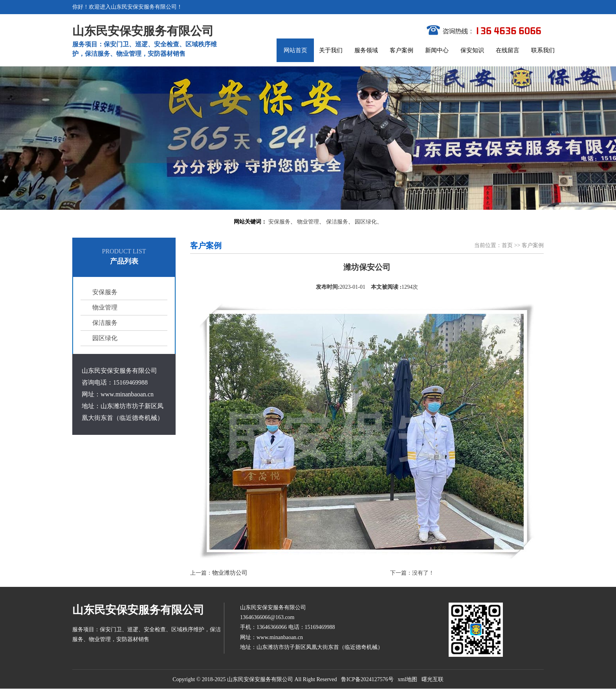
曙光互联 (433, 679)
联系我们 (543, 50)
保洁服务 (337, 222)
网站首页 (295, 50)
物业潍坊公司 (230, 573)
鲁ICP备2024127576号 (367, 679)
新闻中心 (437, 50)
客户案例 (401, 50)
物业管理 (308, 222)
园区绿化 (366, 222)
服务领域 (366, 50)
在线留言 (508, 50)
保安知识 (472, 50)
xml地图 (407, 679)
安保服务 (279, 222)
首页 (507, 245)
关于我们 (331, 50)
